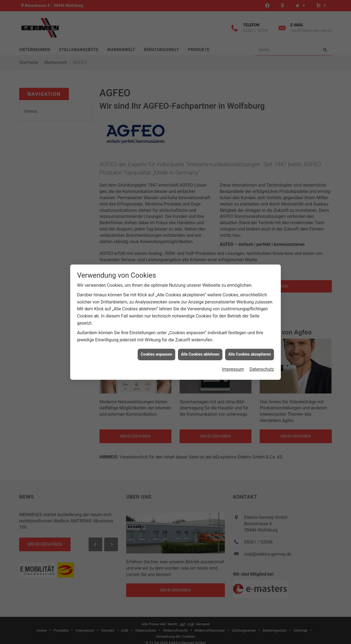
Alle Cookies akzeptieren (250, 352)
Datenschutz (262, 367)
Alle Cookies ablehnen (200, 352)
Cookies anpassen (156, 352)
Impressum (233, 367)
